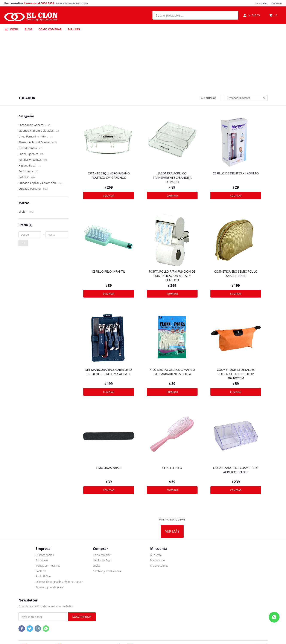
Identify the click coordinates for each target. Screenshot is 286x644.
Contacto (277, 3)
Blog (28, 29)
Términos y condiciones (32, 611)
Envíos (80, 590)
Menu (14, 29)
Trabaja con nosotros (31, 590)
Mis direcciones (142, 590)
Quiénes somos (27, 579)
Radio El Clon (26, 601)
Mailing (74, 29)
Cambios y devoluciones (90, 595)
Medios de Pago (85, 584)
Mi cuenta (139, 579)
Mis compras (141, 584)
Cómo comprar (50, 29)
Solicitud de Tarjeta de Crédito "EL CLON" (42, 606)
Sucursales (261, 3)
